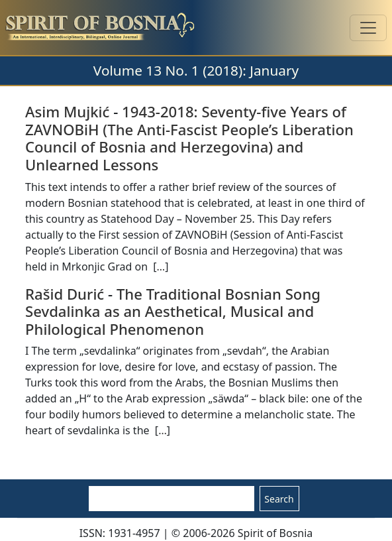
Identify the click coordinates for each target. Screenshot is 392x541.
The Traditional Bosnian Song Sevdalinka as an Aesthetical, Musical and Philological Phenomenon (173, 311)
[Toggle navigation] (368, 28)
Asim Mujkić (67, 111)
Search (279, 499)
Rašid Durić (65, 294)
